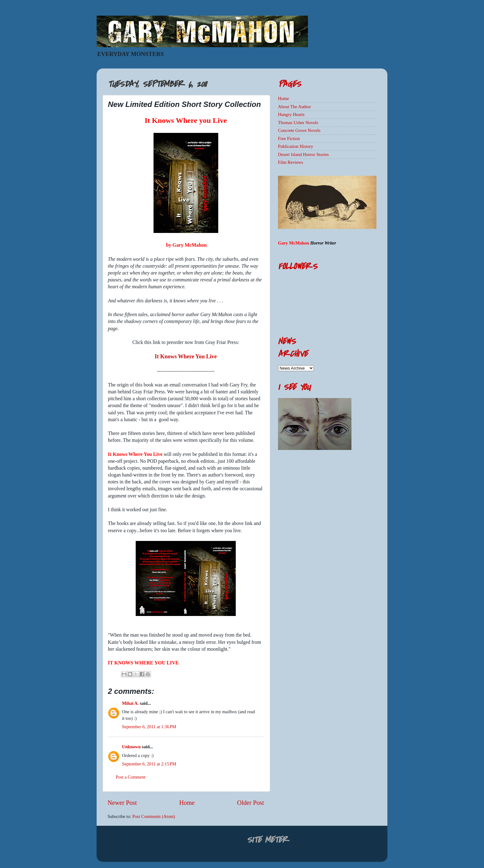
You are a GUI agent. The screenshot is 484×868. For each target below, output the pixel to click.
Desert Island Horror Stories (303, 154)
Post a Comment (131, 777)
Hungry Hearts (291, 114)
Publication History (295, 146)
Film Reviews (290, 162)
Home (187, 803)
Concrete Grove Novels (299, 130)
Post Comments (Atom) (154, 816)
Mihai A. (130, 703)
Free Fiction (289, 139)
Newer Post (122, 803)
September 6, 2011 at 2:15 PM (149, 764)
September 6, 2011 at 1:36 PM (149, 727)
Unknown (131, 747)
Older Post (250, 803)
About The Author (294, 107)
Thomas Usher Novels (298, 123)
